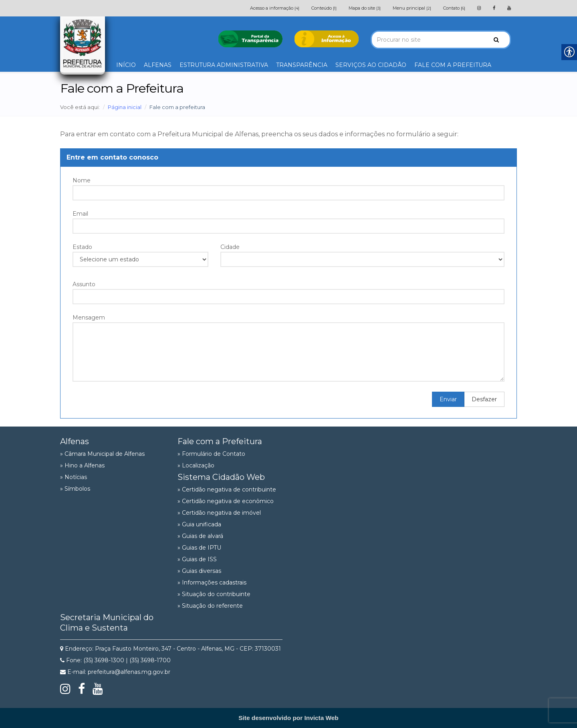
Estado (82, 247)
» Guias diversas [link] (199, 571)
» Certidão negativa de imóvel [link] (219, 513)
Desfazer (484, 399)
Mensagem (89, 317)
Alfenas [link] (75, 441)
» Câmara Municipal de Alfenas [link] (102, 454)
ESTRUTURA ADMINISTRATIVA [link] (224, 65)
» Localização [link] (196, 465)
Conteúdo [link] (324, 8)
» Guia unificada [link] (199, 524)
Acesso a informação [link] (275, 8)
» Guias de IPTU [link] (199, 548)
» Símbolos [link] (75, 489)
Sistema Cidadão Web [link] (221, 477)
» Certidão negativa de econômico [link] (226, 501)
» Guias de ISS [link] (197, 559)
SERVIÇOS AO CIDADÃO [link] (371, 65)
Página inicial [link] (125, 107)
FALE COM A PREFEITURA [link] (453, 65)
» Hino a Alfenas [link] (82, 465)
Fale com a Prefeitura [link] (220, 441)
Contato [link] (454, 8)
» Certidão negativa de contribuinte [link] (227, 489)
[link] (479, 8)
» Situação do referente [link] (210, 606)
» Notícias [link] (74, 477)
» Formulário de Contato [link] (211, 454)
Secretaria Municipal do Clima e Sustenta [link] (107, 623)
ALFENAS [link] (158, 65)
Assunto (84, 284)
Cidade (230, 247)
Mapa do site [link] (365, 8)
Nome (82, 180)
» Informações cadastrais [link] (212, 582)
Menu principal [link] (412, 8)
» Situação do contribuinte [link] (214, 594)
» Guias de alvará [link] (200, 536)
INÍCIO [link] (126, 65)
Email (80, 214)
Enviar (448, 399)
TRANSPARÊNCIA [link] (302, 65)
